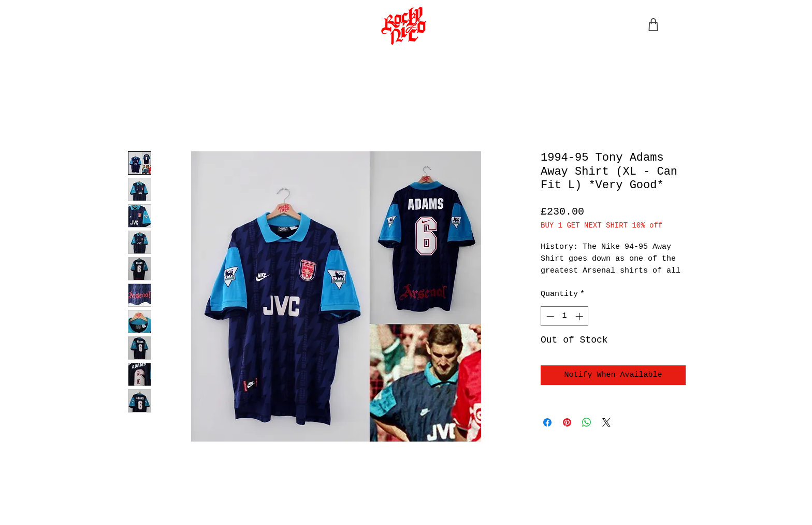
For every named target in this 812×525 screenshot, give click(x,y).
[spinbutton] (565, 316)
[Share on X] (606, 422)
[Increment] (580, 316)
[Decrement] (549, 316)
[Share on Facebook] (547, 422)
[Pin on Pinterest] (567, 422)
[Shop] (653, 25)
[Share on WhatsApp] (587, 422)
